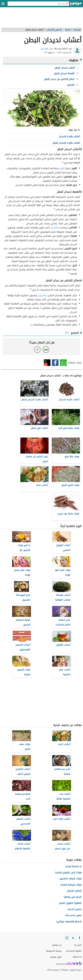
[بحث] (67, 4)
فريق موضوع (56, 957)
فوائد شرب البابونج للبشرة (68, 873)
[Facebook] (79, 938)
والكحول (43, 295)
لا (37, 350)
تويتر (47, 363)
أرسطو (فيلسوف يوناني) (69, 921)
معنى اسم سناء (73, 915)
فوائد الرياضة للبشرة (71, 885)
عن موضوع (57, 945)
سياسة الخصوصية (54, 951)
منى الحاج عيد (47, 49)
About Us (77, 957)
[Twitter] (73, 938)
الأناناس (54, 228)
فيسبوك (55, 363)
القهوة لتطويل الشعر (70, 903)
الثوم (62, 168)
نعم (46, 350)
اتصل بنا (78, 945)
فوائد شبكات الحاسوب (70, 879)
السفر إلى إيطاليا (73, 897)
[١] (62, 162)
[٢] (55, 209)
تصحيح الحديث (74, 909)
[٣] (31, 289)
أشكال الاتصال (74, 891)
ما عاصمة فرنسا (73, 866)
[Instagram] (67, 938)
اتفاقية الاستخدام (74, 951)
